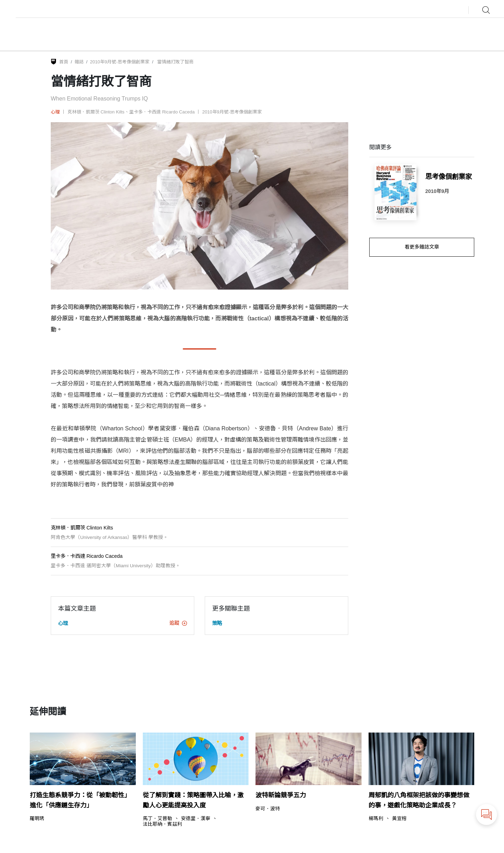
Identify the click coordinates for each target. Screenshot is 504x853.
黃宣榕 (399, 819)
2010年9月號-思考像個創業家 (120, 62)
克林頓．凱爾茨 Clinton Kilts (96, 112)
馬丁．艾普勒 (157, 819)
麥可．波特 (268, 809)
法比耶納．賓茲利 (162, 824)
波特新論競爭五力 (281, 795)
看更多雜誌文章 (422, 247)
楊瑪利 (376, 819)
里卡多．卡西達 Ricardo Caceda (162, 112)
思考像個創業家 (449, 176)
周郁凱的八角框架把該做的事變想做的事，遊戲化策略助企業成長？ (419, 800)
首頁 (64, 62)
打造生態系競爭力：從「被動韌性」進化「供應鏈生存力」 (80, 800)
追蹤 (178, 623)
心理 (55, 112)
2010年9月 (437, 191)
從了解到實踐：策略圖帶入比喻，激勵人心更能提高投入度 (193, 800)
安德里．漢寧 (196, 819)
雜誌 (79, 62)
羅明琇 (37, 819)
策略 (217, 623)
